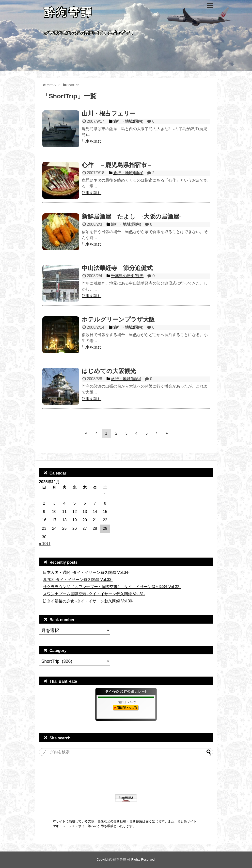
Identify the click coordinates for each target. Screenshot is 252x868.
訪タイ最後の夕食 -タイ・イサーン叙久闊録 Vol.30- (88, 601)
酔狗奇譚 (120, 859)
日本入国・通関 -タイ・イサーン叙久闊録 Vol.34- (86, 572)
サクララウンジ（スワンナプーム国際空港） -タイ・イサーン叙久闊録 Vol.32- (112, 587)
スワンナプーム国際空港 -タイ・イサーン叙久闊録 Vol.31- (94, 594)
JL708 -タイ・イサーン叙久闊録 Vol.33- (78, 580)
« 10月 (45, 544)
